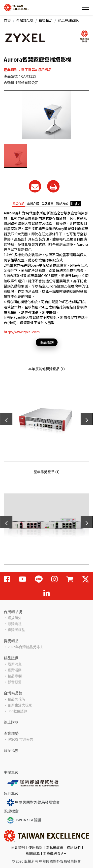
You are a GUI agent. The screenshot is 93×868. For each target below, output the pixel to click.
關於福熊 (11, 750)
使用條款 (35, 847)
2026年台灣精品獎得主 (25, 647)
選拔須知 (15, 618)
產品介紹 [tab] (18, 203)
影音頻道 (15, 682)
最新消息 (15, 664)
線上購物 (11, 722)
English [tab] (76, 203)
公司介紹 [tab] (33, 203)
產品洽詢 (47, 342)
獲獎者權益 (16, 630)
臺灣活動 (15, 670)
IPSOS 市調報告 (20, 739)
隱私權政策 (55, 847)
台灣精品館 (13, 693)
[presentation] (6, 419)
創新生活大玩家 (20, 705)
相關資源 (33, 853)
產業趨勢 (11, 733)
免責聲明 (18, 847)
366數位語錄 (17, 711)
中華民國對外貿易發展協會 (33, 803)
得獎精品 (46, 20)
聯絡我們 (74, 847)
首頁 (7, 20)
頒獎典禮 (15, 624)
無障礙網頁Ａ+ (55, 853)
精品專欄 (15, 676)
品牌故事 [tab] (48, 203)
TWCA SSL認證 (24, 820)
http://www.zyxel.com (22, 332)
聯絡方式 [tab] (62, 203)
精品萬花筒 (16, 699)
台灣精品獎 (25, 20)
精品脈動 (11, 658)
